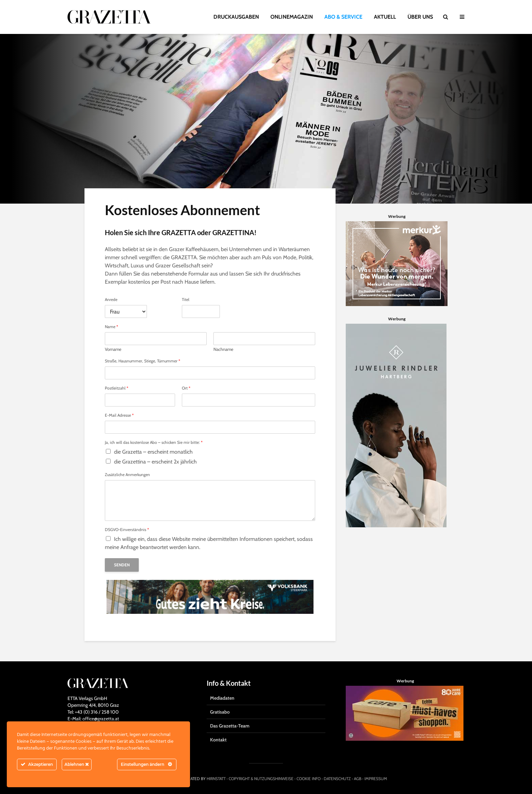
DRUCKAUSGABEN (236, 17)
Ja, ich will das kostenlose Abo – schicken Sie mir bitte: (154, 442)
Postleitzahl (117, 388)
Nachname (223, 349)
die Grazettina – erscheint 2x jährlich (155, 462)
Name (111, 327)
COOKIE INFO (309, 779)
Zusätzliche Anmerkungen (127, 475)
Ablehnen (77, 764)
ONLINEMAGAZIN (292, 17)
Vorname (113, 349)
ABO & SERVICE (343, 17)
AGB (358, 779)
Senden (122, 565)
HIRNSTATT (216, 779)
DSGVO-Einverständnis (127, 530)
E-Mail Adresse (119, 415)
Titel (186, 300)
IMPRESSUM (376, 779)
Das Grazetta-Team (230, 726)
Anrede (111, 300)
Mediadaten (222, 698)
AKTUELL (385, 17)
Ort (186, 388)
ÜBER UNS (420, 17)
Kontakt (218, 740)
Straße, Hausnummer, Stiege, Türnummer (142, 361)
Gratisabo (220, 712)
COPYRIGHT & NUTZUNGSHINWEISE (261, 779)
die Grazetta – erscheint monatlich (153, 452)
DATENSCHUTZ (337, 779)
